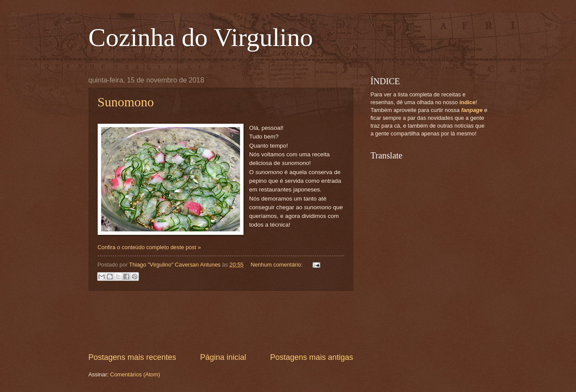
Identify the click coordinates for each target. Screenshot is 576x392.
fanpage (472, 110)
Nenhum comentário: (277, 265)
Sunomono (126, 102)
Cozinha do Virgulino (201, 37)
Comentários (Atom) (135, 374)
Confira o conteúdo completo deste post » (149, 247)
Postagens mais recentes (132, 357)
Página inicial (223, 357)
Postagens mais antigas (311, 357)
